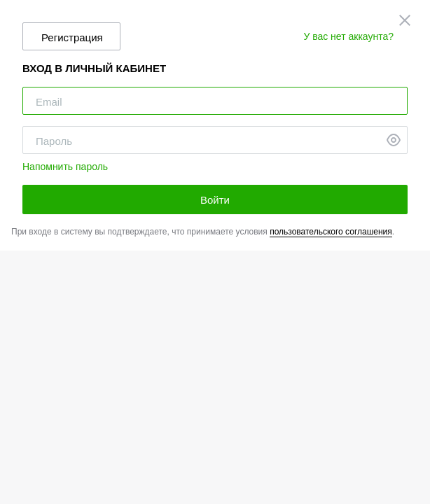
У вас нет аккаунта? (348, 36)
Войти (215, 200)
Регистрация (72, 37)
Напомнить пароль (65, 167)
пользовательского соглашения (331, 232)
